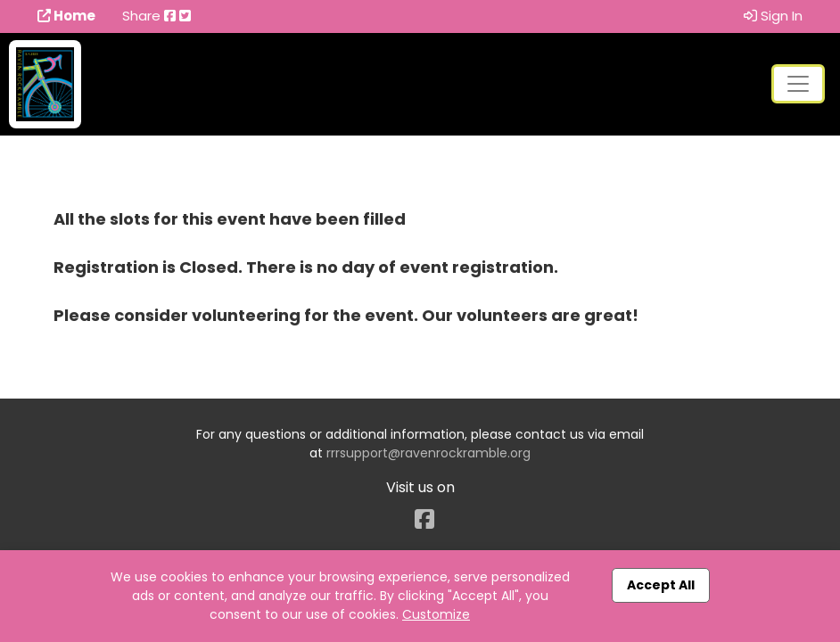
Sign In (773, 16)
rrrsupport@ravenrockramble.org (428, 453)
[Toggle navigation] (798, 84)
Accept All (661, 585)
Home (66, 16)
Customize (436, 614)
